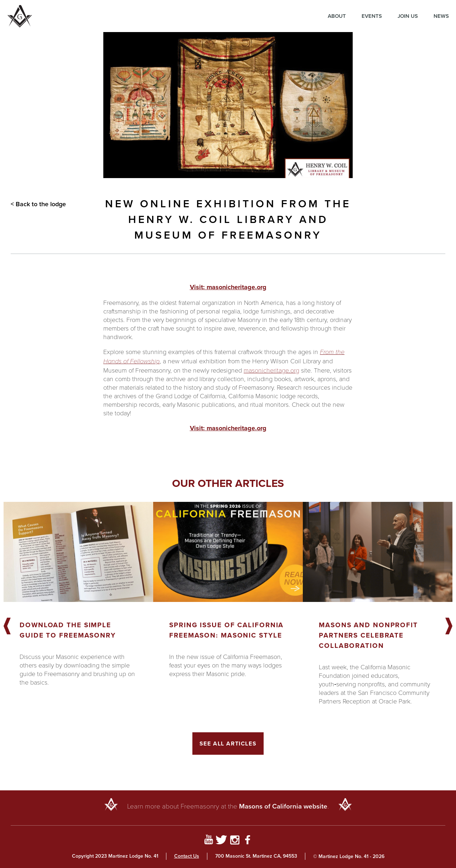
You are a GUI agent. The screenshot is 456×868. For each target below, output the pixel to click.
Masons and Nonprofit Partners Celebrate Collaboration (368, 635)
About (337, 16)
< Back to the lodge (38, 204)
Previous (7, 627)
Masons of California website (283, 806)
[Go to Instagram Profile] (235, 841)
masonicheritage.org (271, 370)
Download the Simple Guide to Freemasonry (68, 630)
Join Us (408, 16)
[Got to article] (78, 552)
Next (449, 627)
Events (372, 16)
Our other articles (228, 483)
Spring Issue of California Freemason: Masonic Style (226, 630)
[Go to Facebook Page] (248, 841)
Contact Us (187, 856)
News (441, 16)
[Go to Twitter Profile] (221, 841)
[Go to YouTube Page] (209, 841)
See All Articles (228, 744)
